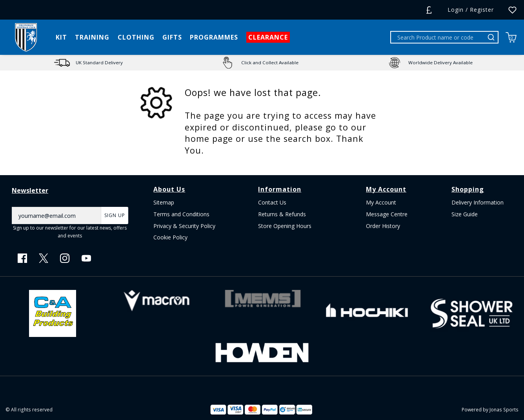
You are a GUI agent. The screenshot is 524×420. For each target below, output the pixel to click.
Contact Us (272, 202)
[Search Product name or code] (438, 37)
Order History (383, 226)
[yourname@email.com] (56, 215)
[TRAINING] (92, 37)
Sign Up (115, 215)
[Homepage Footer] (53, 312)
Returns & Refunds (282, 214)
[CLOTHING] (136, 37)
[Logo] (26, 37)
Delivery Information (478, 202)
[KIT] (61, 37)
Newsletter (30, 190)
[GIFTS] (172, 37)
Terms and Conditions (181, 214)
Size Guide (465, 214)
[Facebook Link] (22, 258)
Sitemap (164, 202)
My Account (381, 202)
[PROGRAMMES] (214, 37)
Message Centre (387, 214)
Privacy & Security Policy (184, 226)
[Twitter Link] (44, 258)
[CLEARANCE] (268, 37)
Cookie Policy (170, 237)
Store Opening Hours (285, 226)
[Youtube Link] (86, 258)
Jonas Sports (504, 409)
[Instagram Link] (65, 258)
